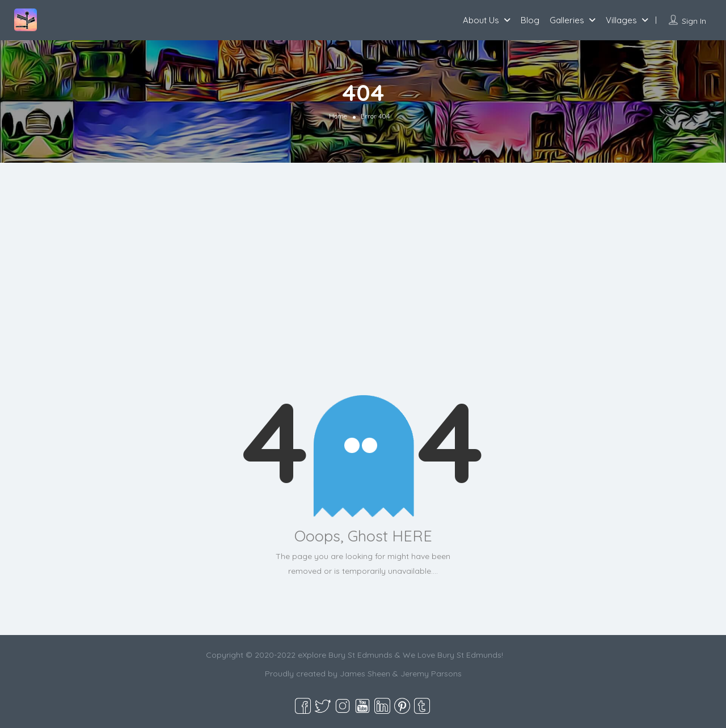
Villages (621, 20)
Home (338, 116)
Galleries (567, 20)
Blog (530, 20)
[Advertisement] (363, 287)
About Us (481, 20)
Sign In (694, 21)
